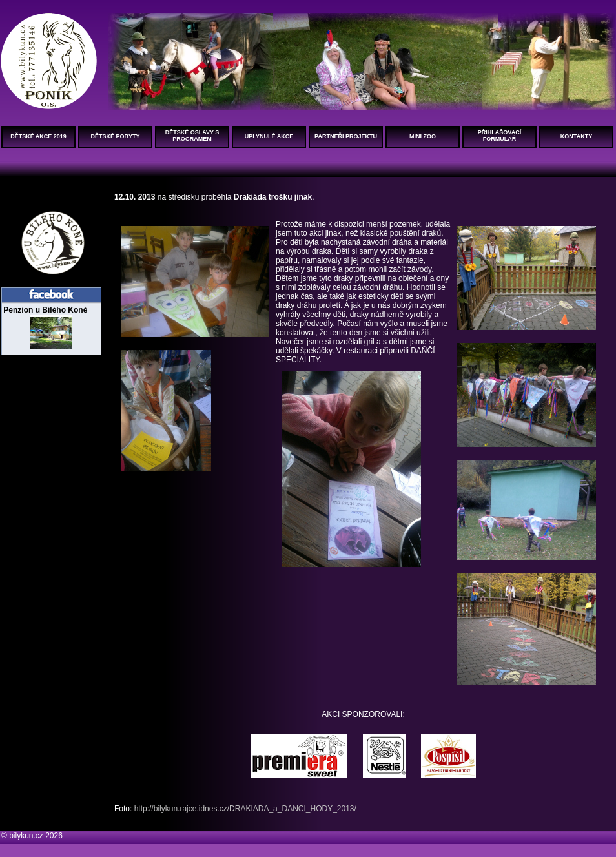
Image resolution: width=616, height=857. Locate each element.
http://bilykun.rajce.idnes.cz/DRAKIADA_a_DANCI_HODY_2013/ (245, 809)
